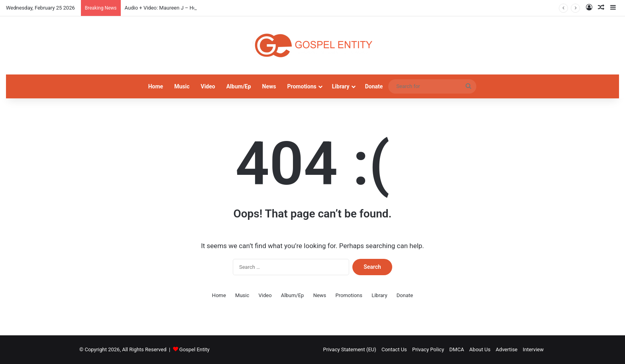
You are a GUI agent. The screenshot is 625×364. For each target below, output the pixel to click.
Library (341, 86)
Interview (533, 349)
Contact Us (394, 349)
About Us (480, 349)
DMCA (457, 349)
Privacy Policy (428, 349)
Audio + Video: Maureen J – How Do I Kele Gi (176, 8)
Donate (374, 86)
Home (156, 86)
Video (208, 86)
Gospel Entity (195, 349)
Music (182, 86)
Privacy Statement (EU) (350, 349)
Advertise (507, 349)
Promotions (302, 86)
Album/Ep (239, 86)
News (269, 86)
